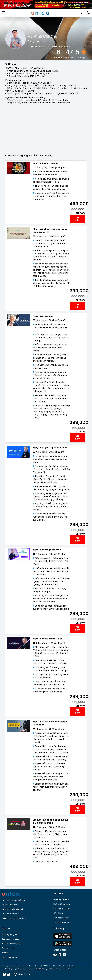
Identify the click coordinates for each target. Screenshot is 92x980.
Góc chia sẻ (58, 913)
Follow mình (38, 47)
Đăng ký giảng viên (10, 934)
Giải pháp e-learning (10, 939)
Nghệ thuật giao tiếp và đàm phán (50, 448)
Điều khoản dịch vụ (62, 918)
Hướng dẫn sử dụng (62, 904)
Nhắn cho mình (61, 47)
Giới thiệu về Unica (61, 899)
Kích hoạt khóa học (62, 909)
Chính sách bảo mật (62, 922)
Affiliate (5, 953)
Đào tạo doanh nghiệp (12, 944)
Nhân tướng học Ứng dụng (46, 163)
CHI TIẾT (77, 219)
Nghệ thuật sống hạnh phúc (47, 550)
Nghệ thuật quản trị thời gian (47, 639)
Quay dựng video (9, 957)
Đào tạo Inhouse (9, 948)
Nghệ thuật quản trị (43, 316)
